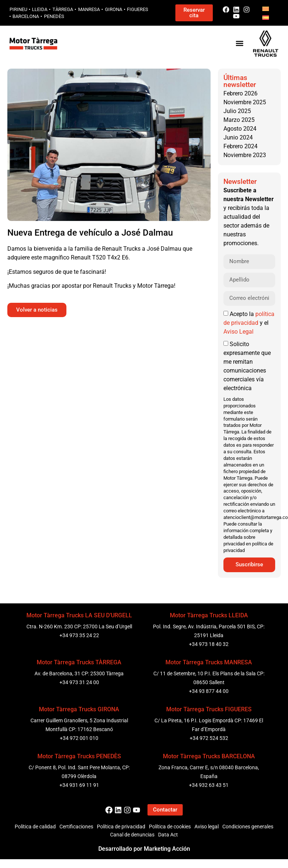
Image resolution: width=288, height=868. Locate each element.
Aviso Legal (238, 332)
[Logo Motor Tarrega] (34, 44)
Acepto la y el (249, 323)
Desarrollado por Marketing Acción (144, 849)
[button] (239, 43)
